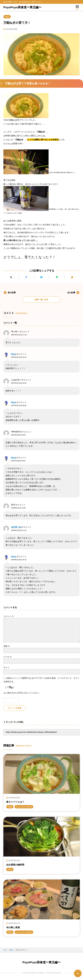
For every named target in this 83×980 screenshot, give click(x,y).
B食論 (7, 17)
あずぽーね (16, 527)
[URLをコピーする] (72, 277)
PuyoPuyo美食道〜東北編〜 (23, 7)
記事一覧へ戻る (41, 300)
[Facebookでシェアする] (26, 277)
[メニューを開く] (77, 7)
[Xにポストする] (11, 277)
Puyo (14, 354)
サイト (6, 667)
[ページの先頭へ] (78, 973)
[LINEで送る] (57, 277)
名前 (7, 646)
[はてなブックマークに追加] (41, 277)
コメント (9, 616)
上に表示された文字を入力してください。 (22, 693)
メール (8, 657)
